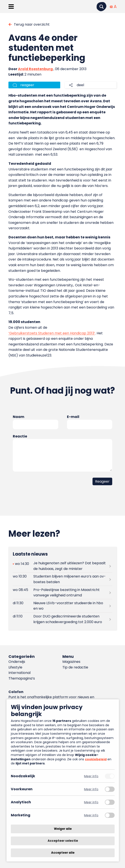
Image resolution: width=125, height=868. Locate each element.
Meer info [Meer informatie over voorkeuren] (91, 789)
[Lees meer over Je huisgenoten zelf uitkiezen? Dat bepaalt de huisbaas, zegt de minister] (62, 566)
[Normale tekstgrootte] (111, 7)
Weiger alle (63, 829)
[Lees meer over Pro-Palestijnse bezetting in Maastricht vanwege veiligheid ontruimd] (62, 592)
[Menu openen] (11, 7)
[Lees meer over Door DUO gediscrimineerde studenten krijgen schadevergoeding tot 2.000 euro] (62, 619)
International (19, 673)
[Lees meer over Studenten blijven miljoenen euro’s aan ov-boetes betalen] (62, 579)
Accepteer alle (63, 853)
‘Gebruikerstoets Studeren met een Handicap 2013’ (52, 333)
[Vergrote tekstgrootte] (115, 7)
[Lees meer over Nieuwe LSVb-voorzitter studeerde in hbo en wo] (62, 606)
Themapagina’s (22, 678)
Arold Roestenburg (35, 69)
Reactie (20, 436)
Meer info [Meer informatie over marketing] (91, 815)
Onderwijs (17, 662)
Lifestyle (15, 667)
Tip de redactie (75, 667)
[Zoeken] (101, 7)
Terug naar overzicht (32, 24)
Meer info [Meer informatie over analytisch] (91, 802)
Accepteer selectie (63, 841)
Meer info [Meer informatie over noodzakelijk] (91, 776)
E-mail (73, 417)
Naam (19, 417)
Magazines (71, 662)
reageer (27, 85)
